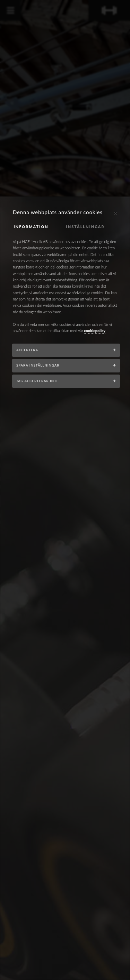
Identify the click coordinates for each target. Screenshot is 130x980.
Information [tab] (31, 227)
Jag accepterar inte (37, 381)
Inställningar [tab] (85, 227)
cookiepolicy (95, 331)
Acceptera (27, 350)
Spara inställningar (38, 365)
